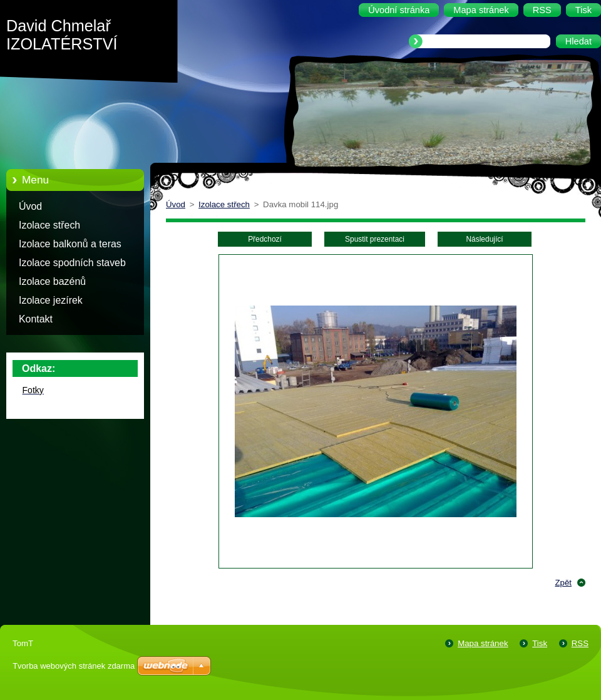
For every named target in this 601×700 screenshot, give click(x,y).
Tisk (540, 643)
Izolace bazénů (52, 281)
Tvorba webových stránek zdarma (74, 666)
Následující (484, 239)
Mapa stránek (483, 643)
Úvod (30, 206)
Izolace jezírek (51, 300)
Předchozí (265, 239)
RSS (580, 643)
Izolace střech (49, 225)
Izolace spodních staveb (72, 263)
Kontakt (36, 319)
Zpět (563, 583)
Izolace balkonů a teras (70, 244)
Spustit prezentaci (375, 239)
